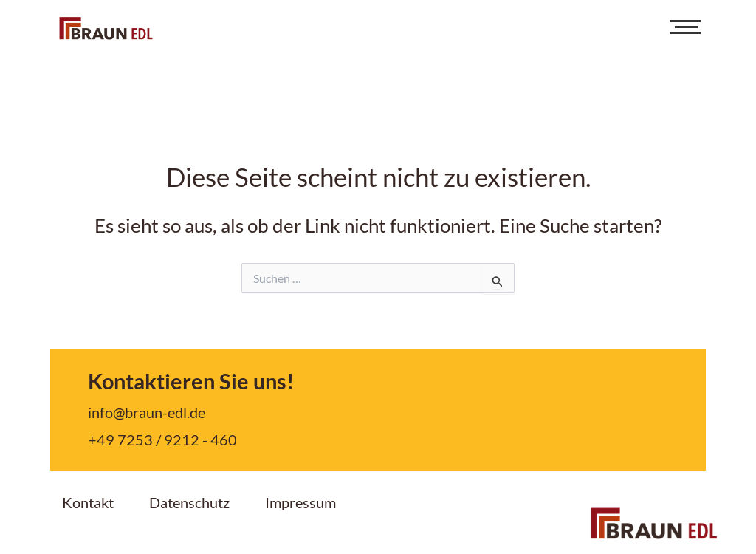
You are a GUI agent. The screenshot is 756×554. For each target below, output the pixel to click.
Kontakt (88, 502)
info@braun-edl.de (147, 412)
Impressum (300, 502)
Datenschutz (189, 502)
